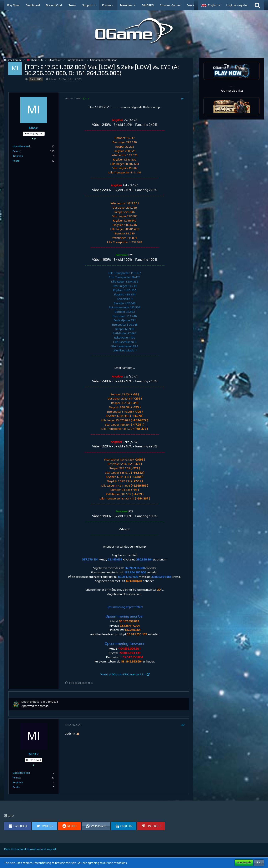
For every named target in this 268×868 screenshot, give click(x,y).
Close (259, 863)
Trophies (18, 156)
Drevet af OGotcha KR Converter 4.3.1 (123, 674)
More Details (244, 863)
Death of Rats (30, 702)
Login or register (237, 5)
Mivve (53, 79)
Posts (16, 161)
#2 (183, 725)
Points (16, 151)
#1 (183, 99)
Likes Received (21, 146)
